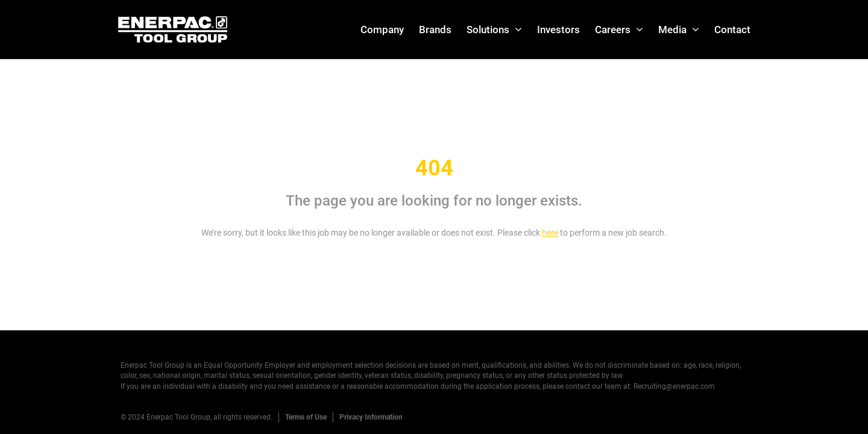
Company (382, 30)
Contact (732, 30)
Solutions (488, 30)
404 (434, 168)
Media (672, 30)
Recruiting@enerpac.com (674, 386)
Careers (613, 30)
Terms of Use (306, 417)
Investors (558, 30)
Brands (435, 30)
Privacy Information (371, 417)
